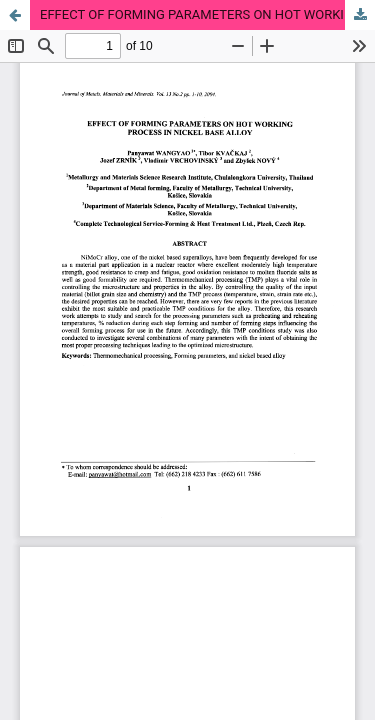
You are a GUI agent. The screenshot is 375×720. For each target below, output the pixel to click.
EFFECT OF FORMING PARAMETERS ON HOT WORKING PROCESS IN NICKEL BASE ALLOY (207, 14)
